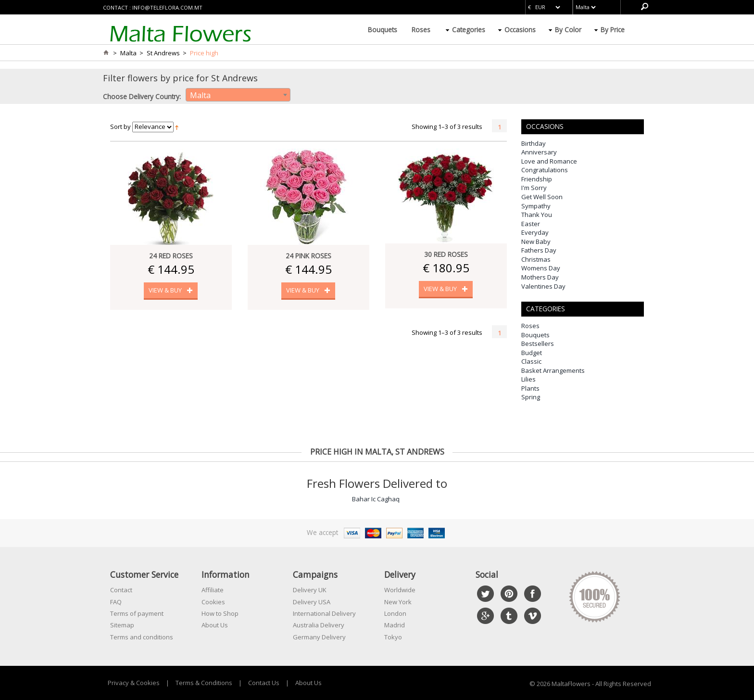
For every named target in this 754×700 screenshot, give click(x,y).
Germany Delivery (319, 637)
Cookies (213, 602)
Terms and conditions (142, 637)
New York (398, 602)
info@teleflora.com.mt (167, 7)
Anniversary (539, 152)
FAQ (116, 602)
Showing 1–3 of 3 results (447, 127)
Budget (532, 353)
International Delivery (324, 613)
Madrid (395, 625)
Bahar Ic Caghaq (376, 499)
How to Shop (220, 613)
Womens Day (541, 268)
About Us (215, 625)
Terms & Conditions (204, 683)
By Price (613, 30)
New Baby (536, 242)
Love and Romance (549, 161)
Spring (531, 397)
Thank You (537, 215)
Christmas (536, 259)
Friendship (537, 179)
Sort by (120, 127)
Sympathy (536, 206)
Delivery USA (312, 602)
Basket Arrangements (553, 370)
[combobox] (238, 95)
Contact (121, 590)
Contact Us (264, 683)
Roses (421, 30)
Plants (530, 388)
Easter (531, 224)
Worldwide (400, 590)
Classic (531, 361)
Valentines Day (543, 286)
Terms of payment (137, 613)
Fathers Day (539, 250)
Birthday (534, 143)
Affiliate (213, 590)
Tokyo (393, 637)
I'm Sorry (534, 188)
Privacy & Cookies (134, 683)
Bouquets (383, 30)
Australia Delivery (319, 625)
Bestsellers (538, 344)
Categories (469, 30)
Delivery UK (310, 590)
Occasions (520, 30)
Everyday (535, 232)
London (395, 613)
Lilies (528, 379)
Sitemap (122, 625)
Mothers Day (540, 277)
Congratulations (545, 170)
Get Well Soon (542, 197)
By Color (568, 30)
